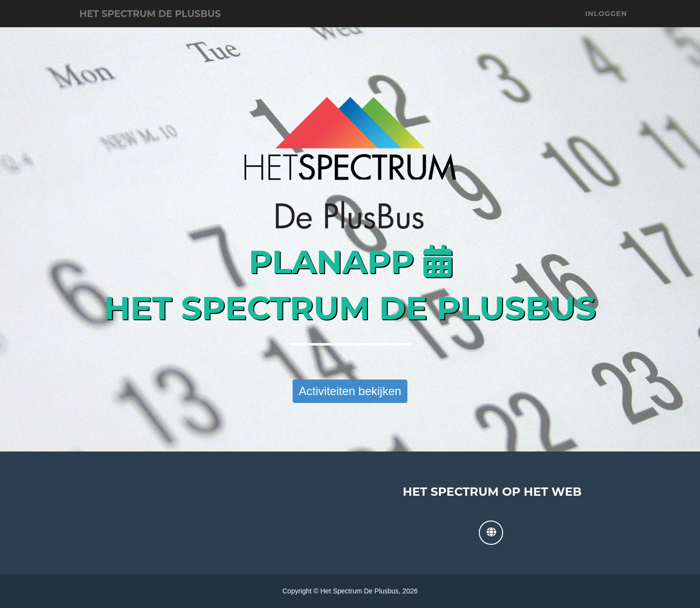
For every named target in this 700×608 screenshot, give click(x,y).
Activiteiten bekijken (350, 391)
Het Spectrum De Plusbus (176, 24)
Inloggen (606, 24)
